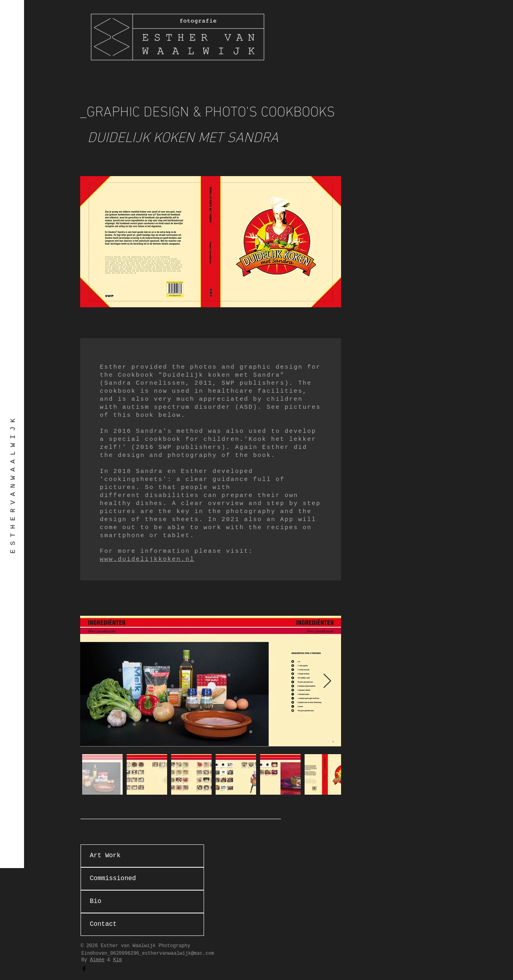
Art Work (105, 856)
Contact (103, 924)
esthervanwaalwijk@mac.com (178, 954)
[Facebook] (84, 969)
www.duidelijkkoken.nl (147, 559)
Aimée (97, 960)
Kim (117, 960)
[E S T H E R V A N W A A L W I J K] (13, 486)
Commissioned (113, 879)
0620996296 (125, 954)
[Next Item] (327, 681)
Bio (96, 901)
